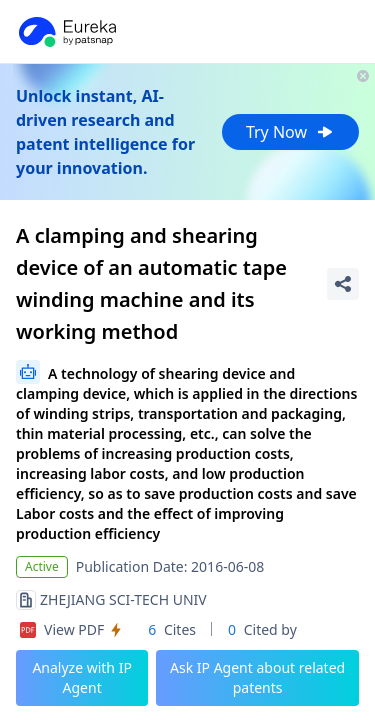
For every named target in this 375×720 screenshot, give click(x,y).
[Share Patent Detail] (343, 284)
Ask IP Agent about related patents (257, 677)
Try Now (290, 132)
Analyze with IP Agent (82, 677)
